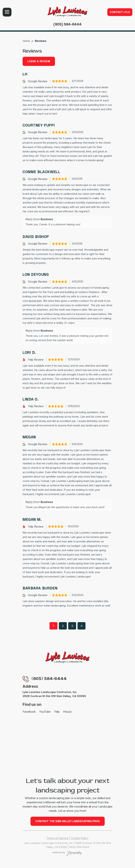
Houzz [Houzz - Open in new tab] (67, 712)
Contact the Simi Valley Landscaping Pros (68, 821)
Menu (7, 12)
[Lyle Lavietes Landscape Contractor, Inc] (67, 12)
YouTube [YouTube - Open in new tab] (45, 712)
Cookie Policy (80, 838)
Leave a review (39, 61)
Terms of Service (58, 838)
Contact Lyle (120, 12)
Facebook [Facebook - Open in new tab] (29, 712)
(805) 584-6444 (67, 24)
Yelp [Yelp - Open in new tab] (57, 712)
